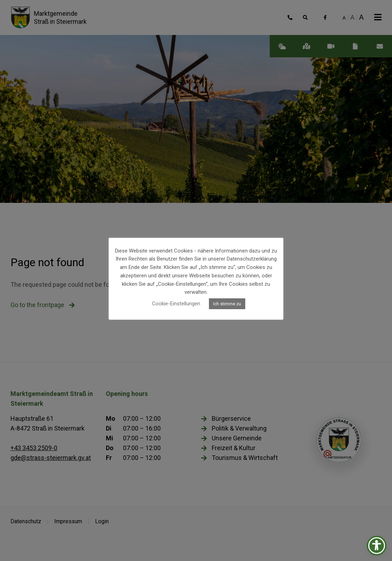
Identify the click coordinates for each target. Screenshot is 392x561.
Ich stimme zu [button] (227, 304)
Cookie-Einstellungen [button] (176, 304)
